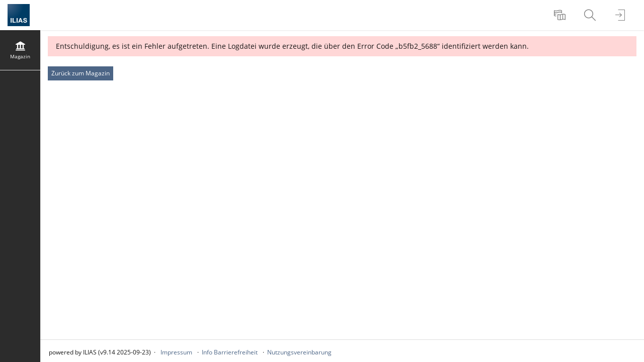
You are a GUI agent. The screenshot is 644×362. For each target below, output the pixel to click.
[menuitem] (561, 15)
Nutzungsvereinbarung (299, 352)
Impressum (176, 352)
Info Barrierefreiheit (230, 352)
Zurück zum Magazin (80, 73)
